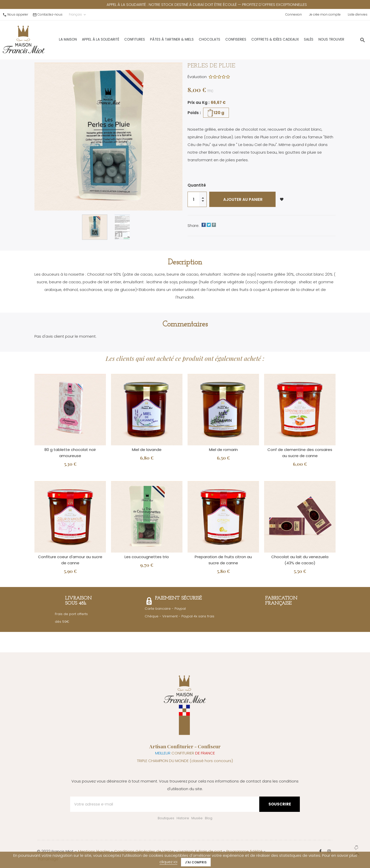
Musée (197, 818)
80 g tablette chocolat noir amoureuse (70, 453)
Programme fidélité (244, 851)
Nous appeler (18, 14)
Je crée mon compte (325, 14)
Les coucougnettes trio (147, 557)
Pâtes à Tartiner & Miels (159, 39)
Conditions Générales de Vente (144, 851)
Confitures (121, 39)
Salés (295, 39)
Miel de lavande (147, 450)
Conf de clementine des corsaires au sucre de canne (300, 453)
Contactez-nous (50, 14)
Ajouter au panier (242, 199)
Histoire (183, 818)
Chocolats (196, 39)
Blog (209, 818)
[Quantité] (194, 199)
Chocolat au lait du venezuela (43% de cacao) (300, 560)
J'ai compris (196, 862)
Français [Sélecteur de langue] (78, 15)
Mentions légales (94, 851)
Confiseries (223, 39)
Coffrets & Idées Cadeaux (262, 39)
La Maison (55, 39)
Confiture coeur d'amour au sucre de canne (70, 560)
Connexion (294, 14)
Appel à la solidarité (87, 39)
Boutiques (166, 818)
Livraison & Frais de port (200, 851)
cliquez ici (168, 862)
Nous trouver (318, 39)
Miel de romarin (223, 450)
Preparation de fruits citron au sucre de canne (223, 560)
